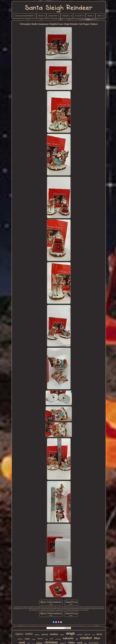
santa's (40, 639)
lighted (19, 634)
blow (97, 638)
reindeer (86, 638)
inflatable (68, 638)
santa (29, 634)
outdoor (54, 634)
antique (34, 639)
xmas (62, 635)
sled (77, 639)
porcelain (58, 639)
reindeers (20, 639)
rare (52, 639)
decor (99, 634)
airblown (37, 635)
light (47, 639)
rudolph (80, 634)
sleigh (70, 633)
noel (93, 635)
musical (45, 634)
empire (27, 639)
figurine (87, 634)
